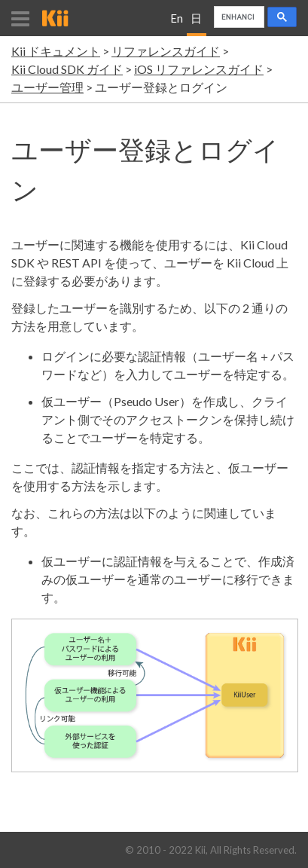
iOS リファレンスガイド (199, 69)
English (177, 24)
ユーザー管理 (47, 87)
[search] (238, 17)
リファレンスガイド (166, 51)
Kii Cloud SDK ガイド (67, 69)
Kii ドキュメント (56, 51)
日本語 (196, 24)
